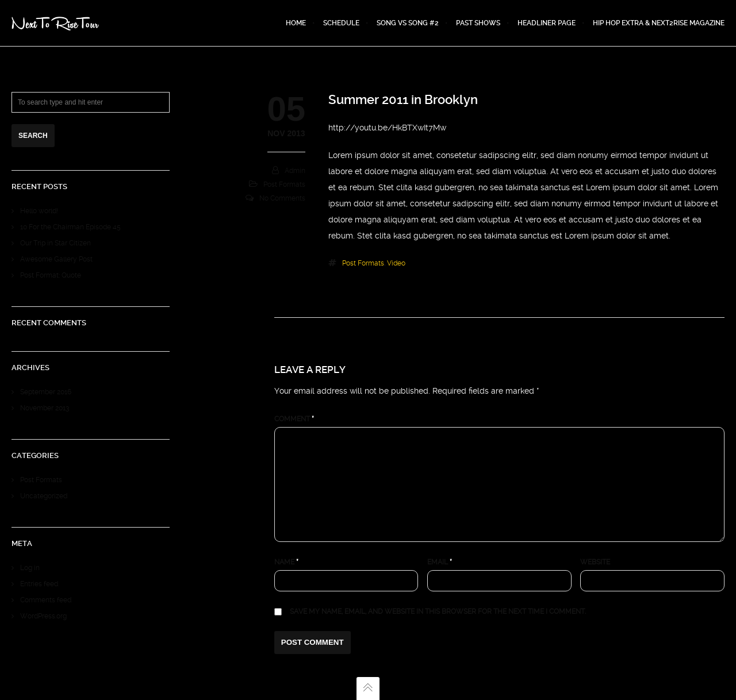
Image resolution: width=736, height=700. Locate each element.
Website (595, 562)
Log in (30, 568)
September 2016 (46, 392)
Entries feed (39, 584)
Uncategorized (44, 496)
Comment (294, 419)
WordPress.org (43, 616)
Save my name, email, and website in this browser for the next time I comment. (438, 611)
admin (295, 171)
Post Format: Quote (51, 275)
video (396, 263)
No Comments (282, 198)
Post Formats (284, 184)
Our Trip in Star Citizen (55, 243)
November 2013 (45, 408)
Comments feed (46, 600)
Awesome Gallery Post (56, 259)
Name (286, 562)
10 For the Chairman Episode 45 (70, 227)
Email (440, 562)
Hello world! (39, 211)
